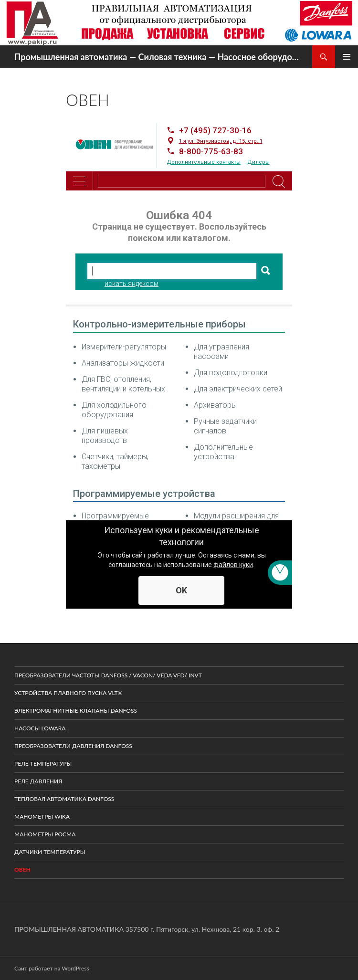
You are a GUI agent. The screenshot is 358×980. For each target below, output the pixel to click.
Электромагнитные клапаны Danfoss (76, 711)
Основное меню (347, 57)
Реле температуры (43, 764)
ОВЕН (22, 869)
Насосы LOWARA (40, 728)
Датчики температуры (50, 852)
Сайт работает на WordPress (52, 968)
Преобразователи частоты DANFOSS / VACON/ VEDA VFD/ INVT (108, 675)
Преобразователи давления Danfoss (73, 746)
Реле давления (38, 781)
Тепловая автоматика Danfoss (64, 799)
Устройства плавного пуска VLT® (68, 693)
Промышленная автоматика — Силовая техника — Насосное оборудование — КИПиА (158, 57)
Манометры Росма (45, 834)
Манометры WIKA (42, 817)
